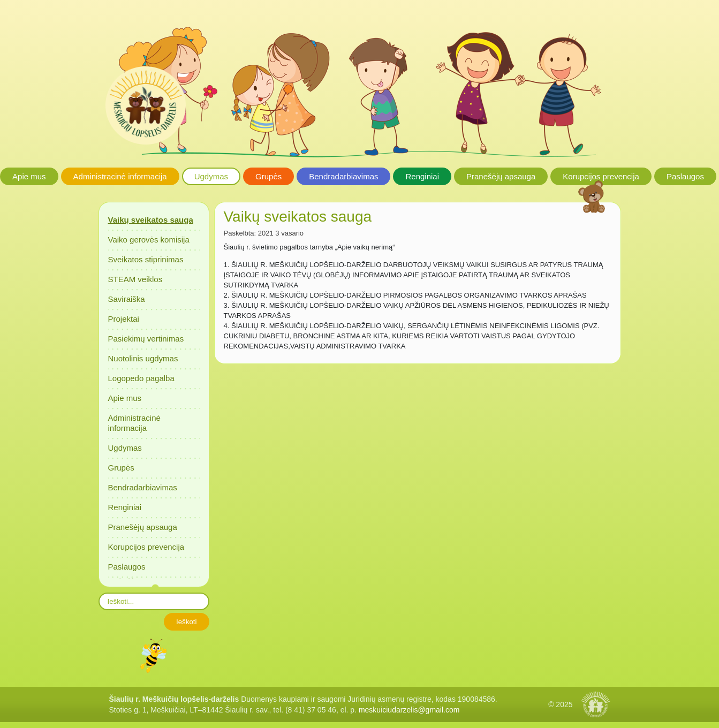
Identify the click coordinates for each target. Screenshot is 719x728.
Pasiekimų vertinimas (146, 339)
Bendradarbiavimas (343, 176)
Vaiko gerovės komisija (149, 240)
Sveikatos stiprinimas (146, 259)
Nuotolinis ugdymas (143, 358)
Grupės (268, 176)
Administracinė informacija (120, 176)
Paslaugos (685, 176)
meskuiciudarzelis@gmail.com (409, 710)
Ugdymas (211, 176)
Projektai (124, 319)
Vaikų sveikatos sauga (151, 220)
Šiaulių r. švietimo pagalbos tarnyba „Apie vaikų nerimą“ (309, 247)
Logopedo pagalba (141, 378)
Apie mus (29, 176)
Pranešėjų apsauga (501, 176)
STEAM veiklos (135, 279)
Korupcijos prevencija (601, 176)
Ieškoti (187, 622)
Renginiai (422, 176)
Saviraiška (127, 299)
